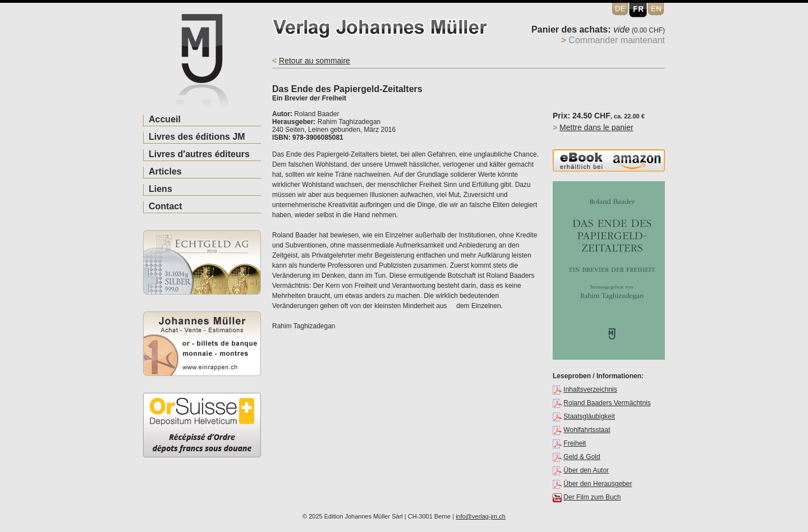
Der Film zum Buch (592, 497)
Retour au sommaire (315, 61)
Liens (160, 189)
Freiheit (575, 443)
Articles (165, 171)
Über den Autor (586, 470)
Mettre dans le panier (596, 127)
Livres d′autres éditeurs (199, 154)
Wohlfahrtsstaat (587, 430)
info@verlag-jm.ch (481, 516)
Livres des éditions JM (197, 137)
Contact (166, 206)
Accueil (165, 119)
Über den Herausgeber (598, 484)
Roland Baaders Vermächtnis (607, 403)
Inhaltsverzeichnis (590, 389)
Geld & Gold (582, 457)
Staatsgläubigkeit (589, 416)
